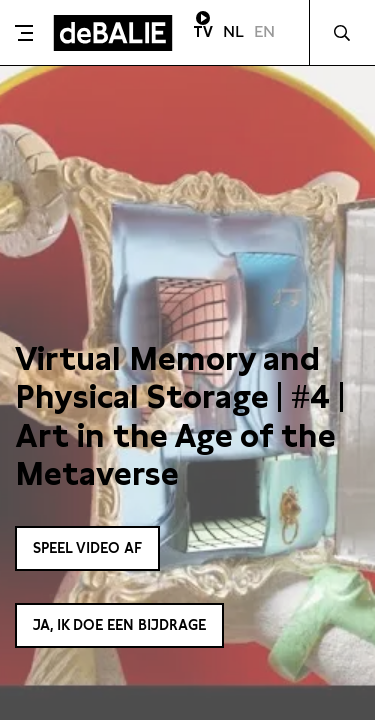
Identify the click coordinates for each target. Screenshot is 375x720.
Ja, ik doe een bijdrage (119, 625)
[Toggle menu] (24, 33)
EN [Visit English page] (264, 31)
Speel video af (87, 548)
